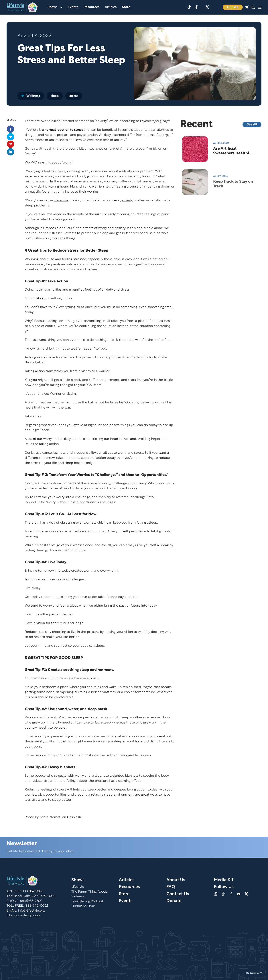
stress (74, 96)
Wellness (31, 96)
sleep (55, 96)
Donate (233, 7)
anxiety (149, 182)
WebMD (31, 163)
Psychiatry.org (151, 121)
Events (73, 7)
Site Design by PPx (254, 973)
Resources (91, 7)
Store (126, 7)
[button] (253, 7)
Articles (111, 7)
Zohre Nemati (50, 817)
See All (252, 125)
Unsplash (74, 817)
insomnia (61, 201)
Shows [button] (55, 7)
